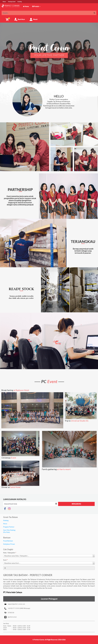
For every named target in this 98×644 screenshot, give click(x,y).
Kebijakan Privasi (9, 544)
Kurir (5, 560)
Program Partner (9, 527)
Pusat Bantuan (8, 541)
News (5, 524)
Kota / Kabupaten (10, 553)
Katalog (6, 520)
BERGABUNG (76, 504)
